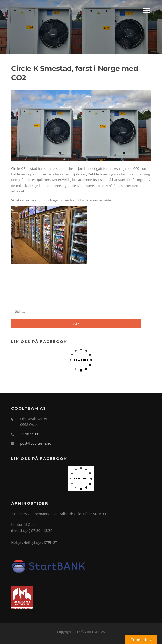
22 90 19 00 (30, 434)
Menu (146, 11)
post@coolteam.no (36, 443)
